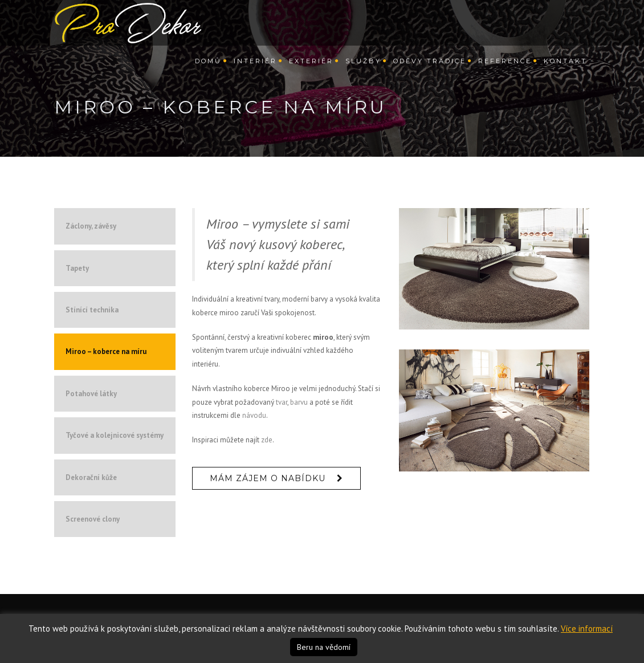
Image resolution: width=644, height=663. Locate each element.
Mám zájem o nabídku (268, 478)
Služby (363, 69)
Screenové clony (93, 519)
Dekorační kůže (91, 477)
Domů (208, 69)
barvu (299, 402)
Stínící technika (92, 310)
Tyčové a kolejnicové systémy (115, 435)
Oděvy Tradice (430, 69)
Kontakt (565, 69)
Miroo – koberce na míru (106, 351)
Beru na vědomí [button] (324, 647)
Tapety (77, 268)
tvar (282, 402)
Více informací (587, 629)
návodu (254, 415)
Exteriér (311, 69)
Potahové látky (91, 394)
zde (267, 440)
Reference (505, 69)
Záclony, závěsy (91, 226)
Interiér (255, 69)
